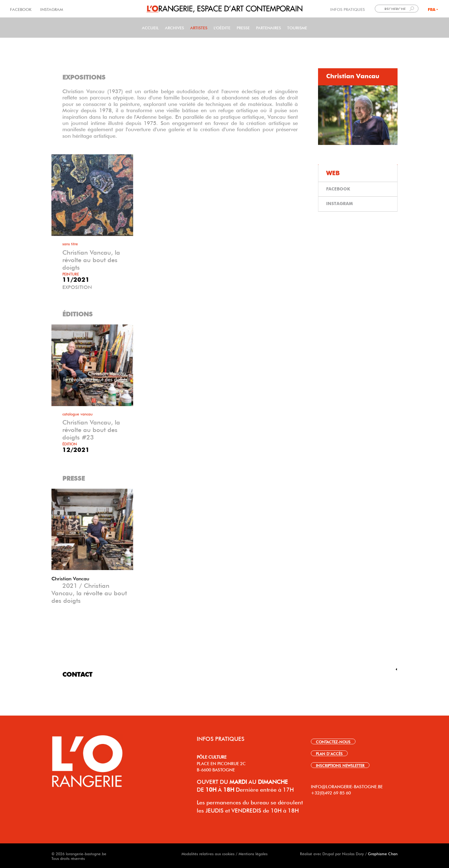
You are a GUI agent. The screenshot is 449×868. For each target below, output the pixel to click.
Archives (174, 27)
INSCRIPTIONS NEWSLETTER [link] (340, 765)
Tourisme (297, 27)
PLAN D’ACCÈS (329, 753)
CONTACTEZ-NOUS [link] (333, 741)
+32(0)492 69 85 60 (331, 792)
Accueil (150, 27)
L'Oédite (222, 27)
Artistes (199, 27)
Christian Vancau (70, 578)
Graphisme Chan (383, 853)
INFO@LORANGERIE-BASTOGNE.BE (347, 786)
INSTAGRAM (51, 9)
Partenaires (268, 27)
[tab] (358, 77)
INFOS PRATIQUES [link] (348, 9)
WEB (333, 173)
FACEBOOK (21, 9)
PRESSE (243, 27)
